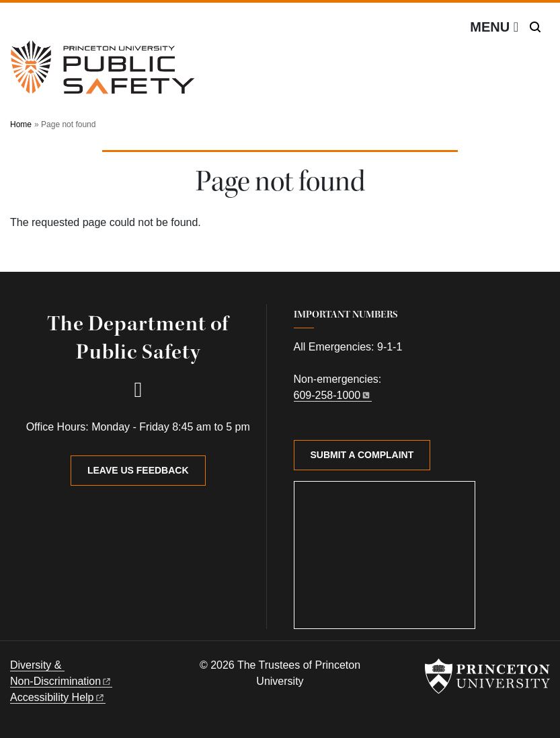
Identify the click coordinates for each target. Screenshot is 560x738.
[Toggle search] (535, 27)
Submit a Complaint (362, 455)
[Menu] (494, 27)
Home (21, 124)
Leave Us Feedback (138, 470)
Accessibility (58, 697)
